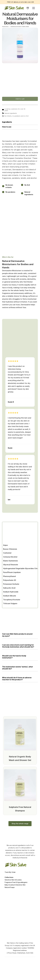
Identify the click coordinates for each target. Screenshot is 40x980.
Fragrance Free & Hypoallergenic (16, 882)
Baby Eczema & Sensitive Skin (15, 885)
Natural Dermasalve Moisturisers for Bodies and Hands (20, 27)
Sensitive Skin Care (5, 27)
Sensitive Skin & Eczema (13, 880)
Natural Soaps (10, 887)
